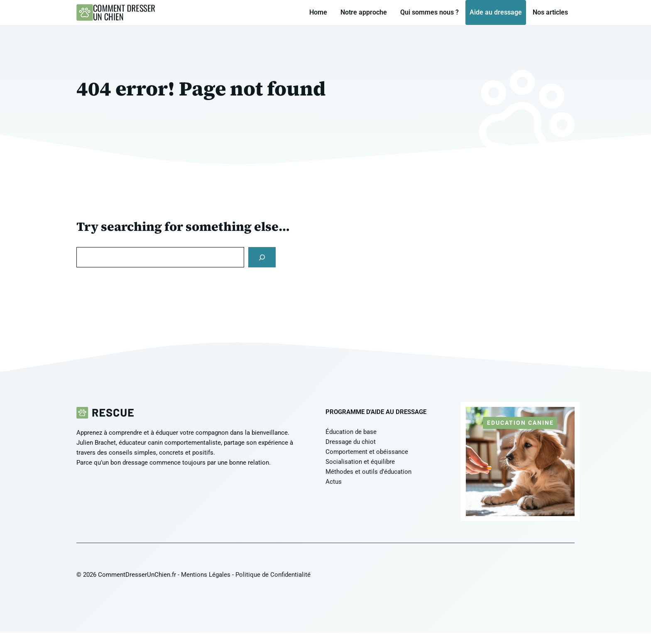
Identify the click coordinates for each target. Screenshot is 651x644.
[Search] (262, 257)
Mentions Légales (206, 575)
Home (318, 12)
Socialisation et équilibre (360, 462)
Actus (334, 482)
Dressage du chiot (351, 442)
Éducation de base (351, 432)
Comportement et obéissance (367, 452)
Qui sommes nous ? (430, 12)
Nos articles (550, 12)
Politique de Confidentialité (273, 575)
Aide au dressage (496, 12)
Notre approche (364, 12)
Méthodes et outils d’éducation (368, 472)
